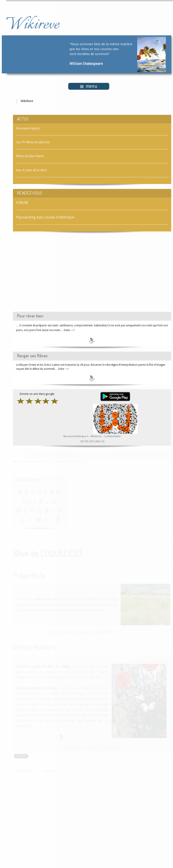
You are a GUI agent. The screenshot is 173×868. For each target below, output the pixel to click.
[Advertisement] (51, 276)
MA (86, 441)
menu (89, 86)
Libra (97, 441)
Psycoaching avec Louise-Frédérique (45, 217)
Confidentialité (112, 436)
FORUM (22, 203)
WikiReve (27, 101)
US (102, 441)
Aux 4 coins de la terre (31, 170)
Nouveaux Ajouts (28, 128)
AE (82, 441)
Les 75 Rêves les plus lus (33, 142)
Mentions (97, 436)
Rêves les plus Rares (30, 156)
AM (91, 441)
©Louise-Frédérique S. (76, 436)
